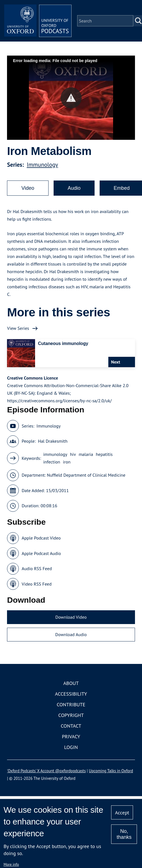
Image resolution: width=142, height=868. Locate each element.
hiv (73, 454)
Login (71, 747)
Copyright (71, 715)
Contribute (71, 704)
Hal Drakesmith (53, 441)
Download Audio (71, 634)
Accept (122, 813)
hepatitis (104, 454)
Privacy (71, 736)
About (71, 683)
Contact (71, 726)
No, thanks (124, 834)
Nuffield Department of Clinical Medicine (86, 475)
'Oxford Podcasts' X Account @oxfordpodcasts (46, 771)
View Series (18, 328)
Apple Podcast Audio (41, 553)
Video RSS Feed (37, 584)
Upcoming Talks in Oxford (111, 771)
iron (67, 462)
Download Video (71, 617)
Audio (74, 188)
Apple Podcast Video (41, 538)
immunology (55, 454)
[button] (71, 98)
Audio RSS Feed (37, 568)
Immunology (42, 165)
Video (28, 188)
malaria (86, 454)
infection (52, 462)
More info (11, 864)
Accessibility (71, 694)
